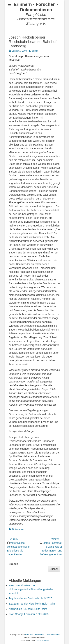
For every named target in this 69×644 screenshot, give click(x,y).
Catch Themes (42, 641)
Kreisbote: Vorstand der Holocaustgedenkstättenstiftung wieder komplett (31, 589)
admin (35, 51)
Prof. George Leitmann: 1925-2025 (29, 614)
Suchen (14, 564)
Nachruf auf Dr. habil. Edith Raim (28, 609)
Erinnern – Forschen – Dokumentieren (42, 634)
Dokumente (18, 529)
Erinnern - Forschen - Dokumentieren (36, 7)
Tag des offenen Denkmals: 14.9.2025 (31, 598)
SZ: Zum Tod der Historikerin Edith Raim (32, 604)
